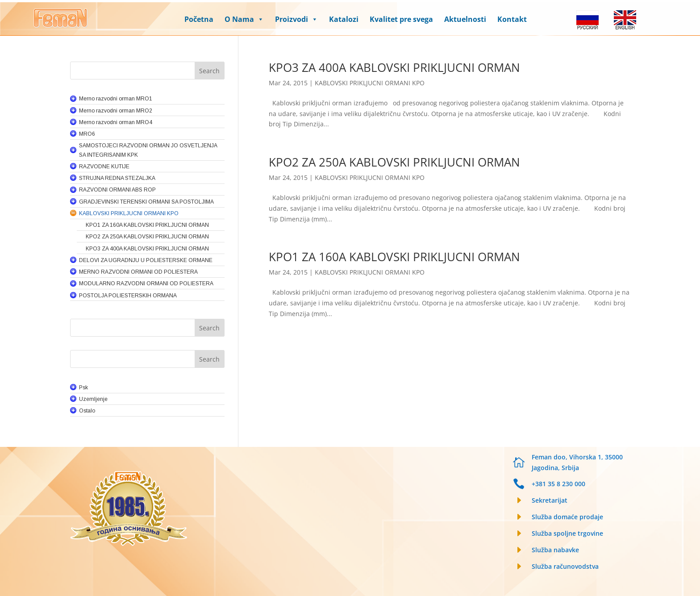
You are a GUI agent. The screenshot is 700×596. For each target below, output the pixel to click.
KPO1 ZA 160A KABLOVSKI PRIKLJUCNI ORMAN (394, 257)
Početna (199, 19)
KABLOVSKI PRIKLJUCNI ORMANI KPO (370, 83)
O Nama (244, 19)
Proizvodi (296, 19)
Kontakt (512, 19)
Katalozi (344, 19)
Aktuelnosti (465, 19)
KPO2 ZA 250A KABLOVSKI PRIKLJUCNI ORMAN (394, 162)
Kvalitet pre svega (401, 19)
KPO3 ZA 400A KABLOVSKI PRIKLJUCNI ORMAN (394, 67)
